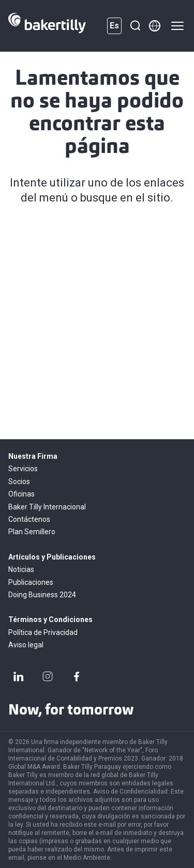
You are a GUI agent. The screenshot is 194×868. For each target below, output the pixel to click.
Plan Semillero (32, 532)
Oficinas (21, 494)
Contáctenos (29, 519)
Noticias (21, 569)
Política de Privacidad (43, 632)
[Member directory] (155, 26)
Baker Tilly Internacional (47, 507)
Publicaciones (31, 582)
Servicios (23, 469)
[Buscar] (135, 26)
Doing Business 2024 (42, 595)
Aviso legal (26, 645)
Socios (19, 482)
